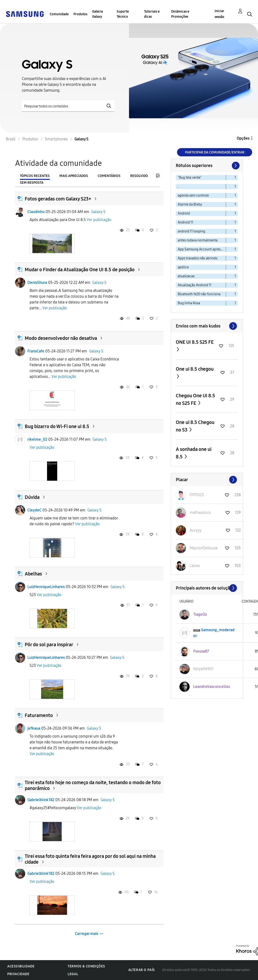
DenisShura (37, 283)
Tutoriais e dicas (152, 14)
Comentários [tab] (109, 176)
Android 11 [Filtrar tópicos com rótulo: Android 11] (185, 222)
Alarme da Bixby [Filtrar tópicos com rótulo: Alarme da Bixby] (190, 204)
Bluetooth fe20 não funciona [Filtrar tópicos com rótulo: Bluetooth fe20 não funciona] (199, 294)
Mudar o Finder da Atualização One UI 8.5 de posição (80, 270)
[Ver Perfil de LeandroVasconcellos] (212, 687)
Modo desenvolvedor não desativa (61, 338)
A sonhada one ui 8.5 (194, 453)
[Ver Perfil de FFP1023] (197, 495)
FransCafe (36, 351)
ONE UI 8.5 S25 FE (195, 342)
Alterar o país (142, 970)
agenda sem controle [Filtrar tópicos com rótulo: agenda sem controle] (193, 195)
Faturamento (39, 715)
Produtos (80, 14)
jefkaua (34, 728)
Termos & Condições (86, 966)
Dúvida (32, 497)
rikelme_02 (37, 439)
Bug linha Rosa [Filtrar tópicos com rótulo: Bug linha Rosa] (189, 303)
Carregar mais (87, 934)
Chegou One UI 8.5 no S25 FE (195, 399)
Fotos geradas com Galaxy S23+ (58, 199)
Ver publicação (99, 220)
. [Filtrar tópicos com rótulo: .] (178, 187)
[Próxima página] (235, 166)
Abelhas (33, 574)
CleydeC (34, 510)
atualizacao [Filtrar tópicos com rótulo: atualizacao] (186, 276)
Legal (73, 974)
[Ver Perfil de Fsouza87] (201, 651)
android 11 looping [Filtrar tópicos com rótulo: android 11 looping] (191, 231)
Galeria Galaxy (97, 14)
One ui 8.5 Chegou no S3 (195, 426)
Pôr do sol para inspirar (49, 645)
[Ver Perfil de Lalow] (195, 566)
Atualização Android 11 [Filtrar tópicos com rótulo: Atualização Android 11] (195, 285)
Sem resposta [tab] (32, 183)
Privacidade (18, 974)
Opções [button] (243, 138)
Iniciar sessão (219, 14)
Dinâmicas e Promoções (180, 14)
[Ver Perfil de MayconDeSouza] (204, 548)
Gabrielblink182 (41, 800)
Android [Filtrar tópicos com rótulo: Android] (184, 213)
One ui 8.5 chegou (195, 369)
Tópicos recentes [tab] (35, 176)
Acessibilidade (21, 966)
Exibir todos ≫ (207, 326)
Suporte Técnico (123, 14)
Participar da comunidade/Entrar (215, 152)
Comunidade (59, 14)
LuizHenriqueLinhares (46, 587)
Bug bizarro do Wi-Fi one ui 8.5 (57, 426)
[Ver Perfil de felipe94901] (203, 669)
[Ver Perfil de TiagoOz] (200, 614)
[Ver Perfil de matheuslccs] (200, 513)
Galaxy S (98, 212)
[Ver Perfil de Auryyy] (196, 530)
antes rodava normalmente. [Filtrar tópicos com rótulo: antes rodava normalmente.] (198, 240)
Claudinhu (36, 212)
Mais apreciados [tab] (74, 176)
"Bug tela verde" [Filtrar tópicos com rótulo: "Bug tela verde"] (190, 178)
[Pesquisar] (68, 106)
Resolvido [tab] (139, 176)
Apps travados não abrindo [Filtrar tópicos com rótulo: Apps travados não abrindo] (198, 258)
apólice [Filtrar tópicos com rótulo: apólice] (183, 267)
